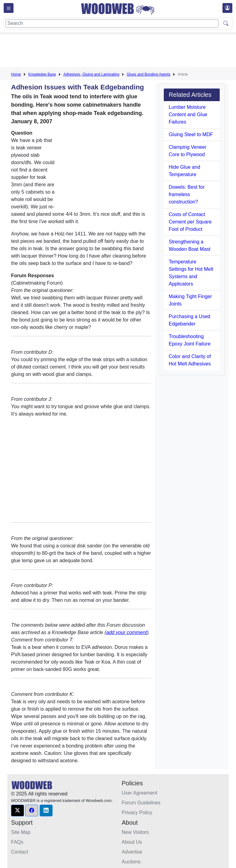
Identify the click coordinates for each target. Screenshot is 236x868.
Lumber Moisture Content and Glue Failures (188, 114)
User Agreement (140, 793)
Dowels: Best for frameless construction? (187, 194)
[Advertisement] (123, 51)
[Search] (112, 24)
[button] (18, 811)
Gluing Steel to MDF (191, 134)
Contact (20, 852)
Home (16, 74)
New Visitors (135, 832)
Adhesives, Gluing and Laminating (91, 74)
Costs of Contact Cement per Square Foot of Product (190, 222)
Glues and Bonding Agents (148, 74)
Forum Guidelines (141, 803)
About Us (132, 842)
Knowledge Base (42, 74)
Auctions (131, 862)
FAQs (17, 842)
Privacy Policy (137, 813)
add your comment (127, 632)
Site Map (21, 832)
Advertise (132, 852)
